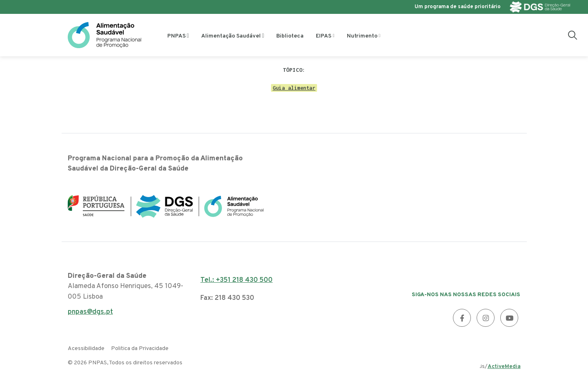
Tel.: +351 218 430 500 (236, 280)
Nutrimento (362, 36)
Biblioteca (290, 36)
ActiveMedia (504, 367)
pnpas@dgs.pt (90, 314)
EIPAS (324, 36)
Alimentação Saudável (231, 36)
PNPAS (176, 36)
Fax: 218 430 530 (227, 298)
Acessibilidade (86, 349)
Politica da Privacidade (140, 349)
